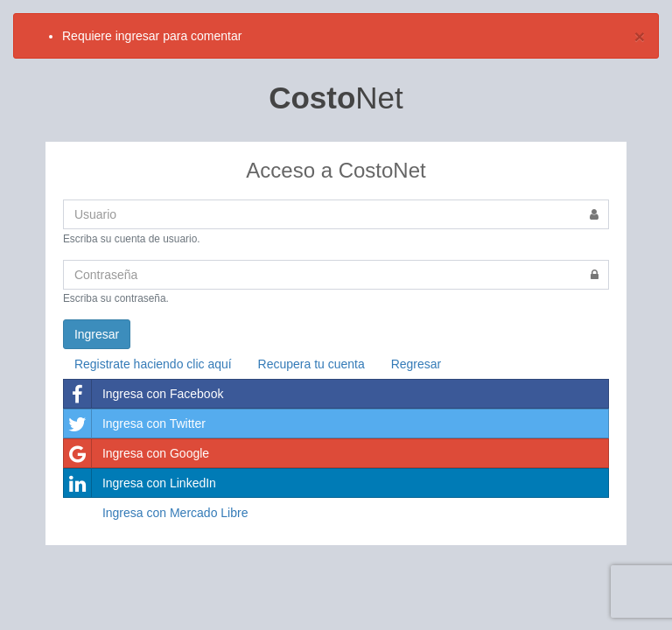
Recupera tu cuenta (311, 364)
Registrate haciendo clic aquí (153, 364)
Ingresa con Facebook (144, 394)
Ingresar (97, 334)
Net (336, 98)
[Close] (640, 36)
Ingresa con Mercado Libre (175, 513)
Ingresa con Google (136, 453)
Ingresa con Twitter (135, 423)
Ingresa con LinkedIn (140, 483)
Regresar (416, 364)
